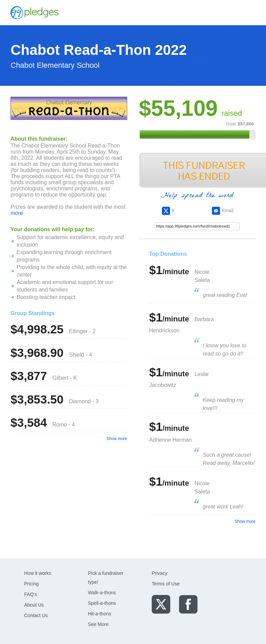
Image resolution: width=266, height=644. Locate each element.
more (17, 213)
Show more (117, 439)
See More (98, 624)
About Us (34, 605)
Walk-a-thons (102, 593)
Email (223, 210)
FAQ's (31, 594)
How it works (38, 573)
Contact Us (36, 615)
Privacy (160, 573)
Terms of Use (166, 584)
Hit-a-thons (100, 614)
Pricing (31, 584)
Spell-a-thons (102, 603)
